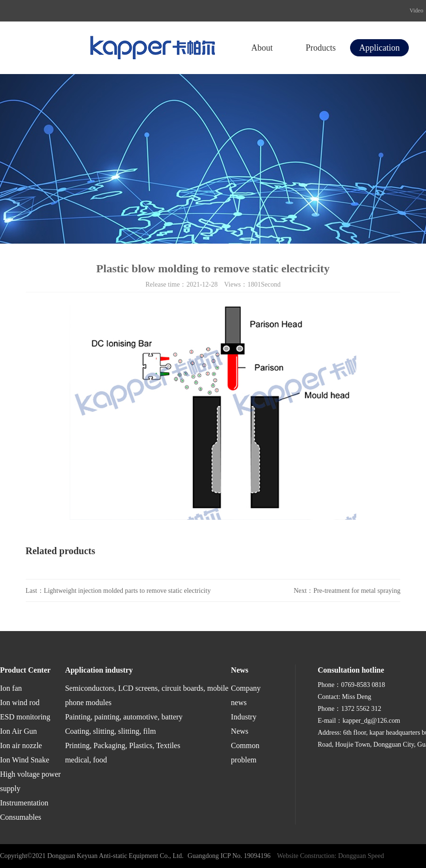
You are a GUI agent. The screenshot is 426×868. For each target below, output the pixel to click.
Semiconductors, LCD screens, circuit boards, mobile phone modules (147, 695)
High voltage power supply (30, 781)
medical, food (86, 760)
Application (379, 48)
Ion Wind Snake (25, 760)
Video (417, 11)
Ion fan (11, 688)
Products (321, 48)
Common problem (245, 753)
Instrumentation (24, 803)
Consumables (21, 817)
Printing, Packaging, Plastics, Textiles (122, 745)
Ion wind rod (20, 702)
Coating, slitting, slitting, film (110, 731)
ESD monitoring (25, 717)
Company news (246, 695)
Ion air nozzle (21, 745)
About (262, 48)
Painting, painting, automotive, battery (124, 717)
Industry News (244, 724)
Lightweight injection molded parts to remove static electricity (128, 591)
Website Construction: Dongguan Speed (330, 856)
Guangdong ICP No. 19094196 (229, 856)
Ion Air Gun (18, 731)
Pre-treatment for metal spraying (357, 591)
